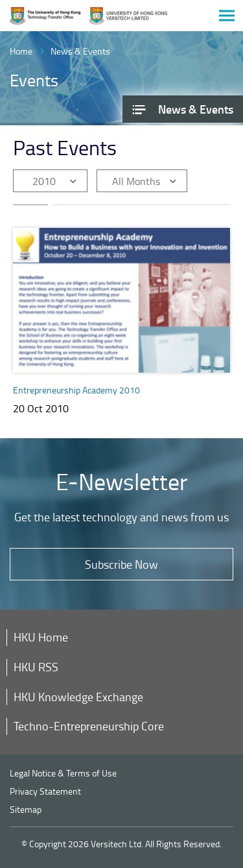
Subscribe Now (121, 564)
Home (21, 51)
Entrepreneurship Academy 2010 (76, 390)
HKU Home (41, 637)
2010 (44, 181)
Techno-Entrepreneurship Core (89, 726)
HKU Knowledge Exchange (78, 697)
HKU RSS (36, 667)
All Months (136, 181)
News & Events (80, 51)
